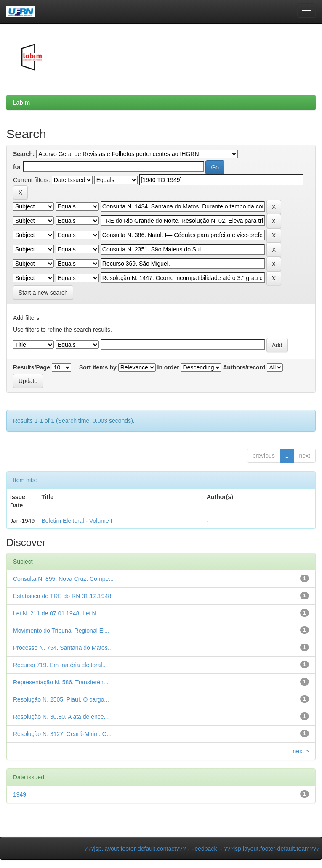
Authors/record (244, 367)
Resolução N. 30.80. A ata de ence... (61, 717)
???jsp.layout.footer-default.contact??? (135, 849)
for (17, 167)
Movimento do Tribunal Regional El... (61, 631)
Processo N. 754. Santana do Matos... (63, 648)
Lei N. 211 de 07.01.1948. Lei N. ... (59, 613)
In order (168, 367)
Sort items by (98, 367)
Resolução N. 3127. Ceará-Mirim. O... (62, 734)
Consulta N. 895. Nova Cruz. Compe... (63, 579)
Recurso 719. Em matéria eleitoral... (60, 665)
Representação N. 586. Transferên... (61, 682)
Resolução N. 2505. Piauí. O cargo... (61, 699)
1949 (20, 794)
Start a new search (43, 293)
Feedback (204, 849)
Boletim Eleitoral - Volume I (77, 521)
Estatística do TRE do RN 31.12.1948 (62, 596)
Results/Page (32, 367)
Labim (21, 103)
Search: (24, 154)
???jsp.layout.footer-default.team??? (272, 849)
